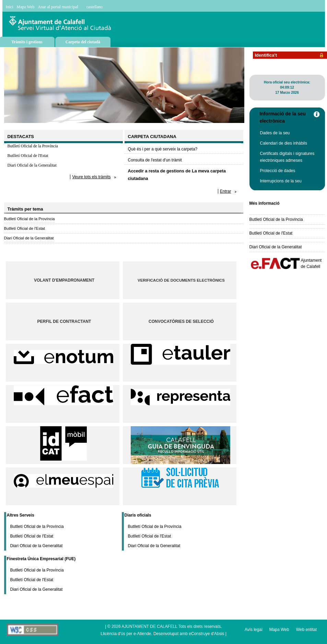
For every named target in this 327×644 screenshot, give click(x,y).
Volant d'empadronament (64, 280)
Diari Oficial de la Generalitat (32, 165)
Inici (10, 7)
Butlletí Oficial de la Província (33, 146)
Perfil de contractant (64, 321)
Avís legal (254, 630)
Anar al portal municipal (58, 7)
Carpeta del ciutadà (83, 42)
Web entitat (306, 630)
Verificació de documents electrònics (181, 280)
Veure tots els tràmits (91, 177)
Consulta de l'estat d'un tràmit (155, 160)
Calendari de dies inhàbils (284, 143)
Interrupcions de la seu (281, 181)
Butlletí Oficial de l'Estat (28, 156)
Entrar (226, 191)
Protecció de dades (278, 171)
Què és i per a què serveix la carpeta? (163, 149)
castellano (95, 7)
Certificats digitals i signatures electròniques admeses (287, 157)
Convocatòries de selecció (181, 321)
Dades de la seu (275, 133)
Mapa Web (26, 7)
